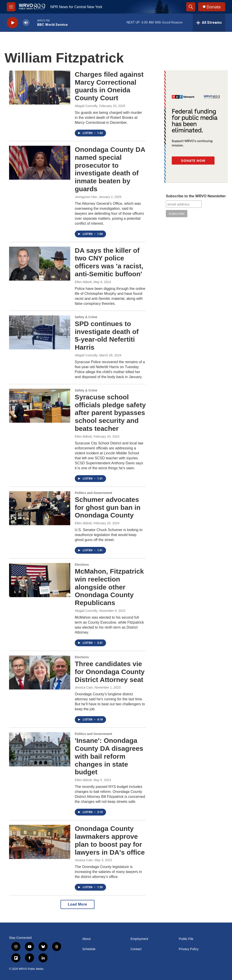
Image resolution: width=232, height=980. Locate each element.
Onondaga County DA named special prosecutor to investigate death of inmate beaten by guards (110, 169)
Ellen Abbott (83, 282)
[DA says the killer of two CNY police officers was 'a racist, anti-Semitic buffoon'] (40, 264)
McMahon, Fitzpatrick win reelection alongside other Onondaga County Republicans (109, 587)
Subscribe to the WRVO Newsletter (196, 196)
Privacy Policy (189, 949)
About (86, 939)
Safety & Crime (86, 317)
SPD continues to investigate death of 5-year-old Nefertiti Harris (107, 335)
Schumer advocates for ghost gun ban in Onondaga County (108, 507)
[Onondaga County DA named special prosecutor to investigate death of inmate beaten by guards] (40, 163)
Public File (186, 939)
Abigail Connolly (86, 106)
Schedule (89, 949)
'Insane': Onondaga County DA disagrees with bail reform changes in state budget (109, 756)
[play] (12, 23)
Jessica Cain (84, 687)
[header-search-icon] (191, 7)
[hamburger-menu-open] (11, 7)
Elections (82, 565)
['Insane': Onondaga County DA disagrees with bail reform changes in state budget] (40, 749)
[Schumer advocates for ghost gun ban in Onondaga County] (40, 508)
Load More (77, 904)
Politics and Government (93, 493)
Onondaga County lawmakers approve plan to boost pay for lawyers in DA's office (110, 840)
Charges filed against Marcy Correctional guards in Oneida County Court (109, 86)
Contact (136, 949)
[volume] (26, 23)
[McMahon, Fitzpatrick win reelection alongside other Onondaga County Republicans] (40, 580)
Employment (139, 939)
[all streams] (209, 23)
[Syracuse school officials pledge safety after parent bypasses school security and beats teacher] (40, 406)
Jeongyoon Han (86, 197)
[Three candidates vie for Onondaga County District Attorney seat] (40, 672)
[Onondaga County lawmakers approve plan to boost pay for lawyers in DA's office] (40, 842)
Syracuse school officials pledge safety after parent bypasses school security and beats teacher (110, 413)
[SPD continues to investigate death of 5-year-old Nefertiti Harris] (40, 332)
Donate (214, 7)
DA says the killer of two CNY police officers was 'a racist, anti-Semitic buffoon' (109, 262)
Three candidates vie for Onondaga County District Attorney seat (110, 672)
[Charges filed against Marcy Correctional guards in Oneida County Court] (40, 88)
